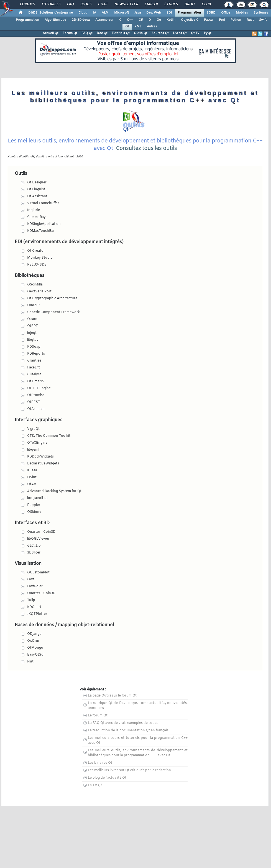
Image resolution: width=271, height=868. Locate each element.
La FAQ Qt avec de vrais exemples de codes (123, 723)
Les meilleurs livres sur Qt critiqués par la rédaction (129, 770)
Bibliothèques (30, 276)
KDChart (34, 607)
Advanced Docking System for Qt (54, 491)
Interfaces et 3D (32, 523)
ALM (105, 13)
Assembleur (104, 20)
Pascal (209, 20)
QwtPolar (35, 586)
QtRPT (33, 326)
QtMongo (35, 648)
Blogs (86, 4)
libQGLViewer (38, 539)
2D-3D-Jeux (81, 20)
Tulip (31, 600)
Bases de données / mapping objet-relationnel (64, 625)
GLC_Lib (34, 546)
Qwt (31, 579)
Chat (103, 4)
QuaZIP (33, 305)
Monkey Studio (40, 258)
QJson (32, 319)
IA (94, 13)
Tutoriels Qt (121, 33)
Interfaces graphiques (39, 420)
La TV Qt (95, 785)
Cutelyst (34, 375)
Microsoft (122, 13)
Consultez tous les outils (146, 148)
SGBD (211, 13)
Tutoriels (51, 4)
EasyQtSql (36, 655)
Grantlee (34, 361)
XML (138, 27)
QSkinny (34, 512)
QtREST (34, 402)
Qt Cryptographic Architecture (52, 298)
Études (171, 4)
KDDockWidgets (40, 457)
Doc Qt (102, 33)
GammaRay (36, 217)
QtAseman (36, 409)
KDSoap (34, 347)
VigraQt (33, 429)
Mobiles (242, 13)
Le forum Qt (98, 716)
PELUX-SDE (37, 265)
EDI (169, 13)
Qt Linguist (36, 189)
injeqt (32, 333)
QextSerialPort (39, 292)
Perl (222, 20)
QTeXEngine (37, 443)
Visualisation (28, 564)
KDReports (36, 354)
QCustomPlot (38, 573)
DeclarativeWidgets (43, 464)
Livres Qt (180, 33)
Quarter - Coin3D (41, 532)
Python (236, 20)
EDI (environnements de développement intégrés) (69, 242)
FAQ (70, 4)
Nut (30, 662)
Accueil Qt (50, 33)
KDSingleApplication (44, 224)
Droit (190, 4)
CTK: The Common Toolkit (49, 436)
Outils (21, 174)
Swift (263, 20)
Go (159, 20)
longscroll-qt (38, 498)
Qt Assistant (37, 196)
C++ (130, 20)
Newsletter (126, 4)
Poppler (34, 505)
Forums (27, 4)
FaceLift (34, 368)
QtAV (32, 484)
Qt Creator (36, 251)
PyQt (208, 33)
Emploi (151, 4)
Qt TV (195, 33)
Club (206, 4)
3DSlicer (34, 553)
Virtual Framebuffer (43, 203)
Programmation (189, 13)
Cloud (83, 13)
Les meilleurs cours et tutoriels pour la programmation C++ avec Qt (138, 740)
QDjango (34, 634)
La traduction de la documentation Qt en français (128, 731)
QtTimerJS (36, 381)
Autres (152, 27)
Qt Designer (37, 183)
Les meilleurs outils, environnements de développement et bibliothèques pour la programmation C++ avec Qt (138, 753)
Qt (127, 27)
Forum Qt (70, 33)
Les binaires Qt (100, 763)
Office (226, 13)
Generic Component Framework (53, 312)
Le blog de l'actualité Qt (107, 778)
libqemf (33, 450)
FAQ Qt (87, 33)
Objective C (190, 20)
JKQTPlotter (37, 614)
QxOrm (33, 641)
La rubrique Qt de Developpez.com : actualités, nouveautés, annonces (138, 706)
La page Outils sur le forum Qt (112, 696)
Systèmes (261, 13)
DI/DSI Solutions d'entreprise (51, 13)
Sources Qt (160, 33)
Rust (250, 20)
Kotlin (171, 20)
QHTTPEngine (39, 388)
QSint (32, 477)
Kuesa (32, 471)
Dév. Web (154, 13)
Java (138, 13)
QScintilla (35, 285)
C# (141, 20)
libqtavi (33, 340)
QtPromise (36, 395)
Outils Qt (140, 33)
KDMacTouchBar (41, 231)
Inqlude (34, 210)
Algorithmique (55, 20)
